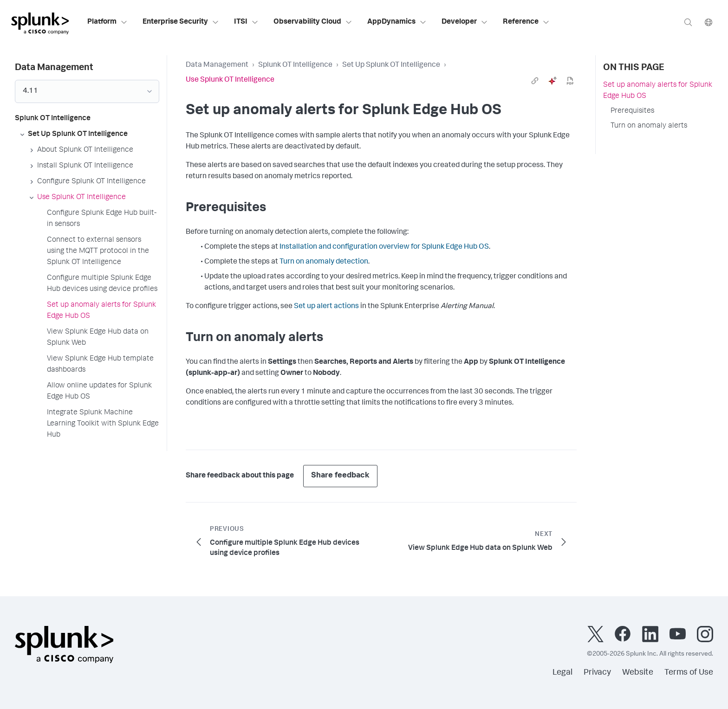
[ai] (552, 81)
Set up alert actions (326, 307)
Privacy (597, 673)
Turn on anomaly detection (324, 262)
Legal (562, 673)
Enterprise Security (181, 22)
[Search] (688, 22)
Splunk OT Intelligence (295, 65)
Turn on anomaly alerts (649, 126)
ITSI (246, 22)
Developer (465, 22)
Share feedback (340, 476)
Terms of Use (689, 673)
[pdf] (570, 81)
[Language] (708, 22)
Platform (107, 22)
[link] (535, 81)
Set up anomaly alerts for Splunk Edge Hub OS (658, 91)
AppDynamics (397, 22)
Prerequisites (632, 111)
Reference (526, 22)
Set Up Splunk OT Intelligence (391, 65)
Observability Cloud (313, 22)
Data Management (217, 65)
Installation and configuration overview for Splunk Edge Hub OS (384, 247)
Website (638, 673)
